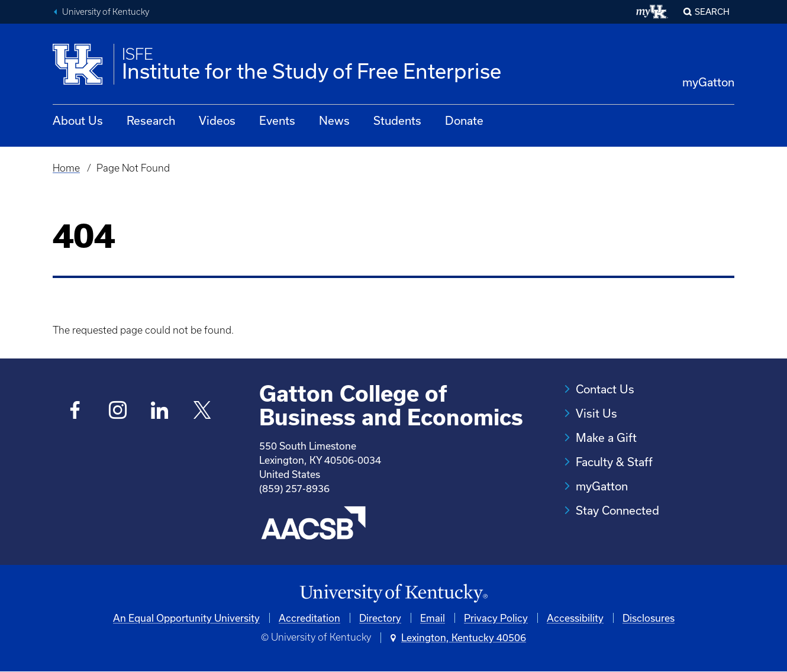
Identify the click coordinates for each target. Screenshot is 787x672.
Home (66, 168)
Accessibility (575, 618)
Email (433, 618)
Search (712, 12)
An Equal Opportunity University (186, 618)
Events (277, 120)
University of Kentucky (106, 12)
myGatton (708, 82)
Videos (217, 120)
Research (151, 120)
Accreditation (309, 618)
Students (397, 120)
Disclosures (649, 618)
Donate (464, 120)
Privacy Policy (496, 618)
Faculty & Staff (614, 462)
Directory (380, 618)
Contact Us (605, 389)
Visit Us (596, 413)
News (334, 120)
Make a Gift (606, 437)
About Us (78, 120)
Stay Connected (617, 510)
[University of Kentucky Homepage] (393, 594)
